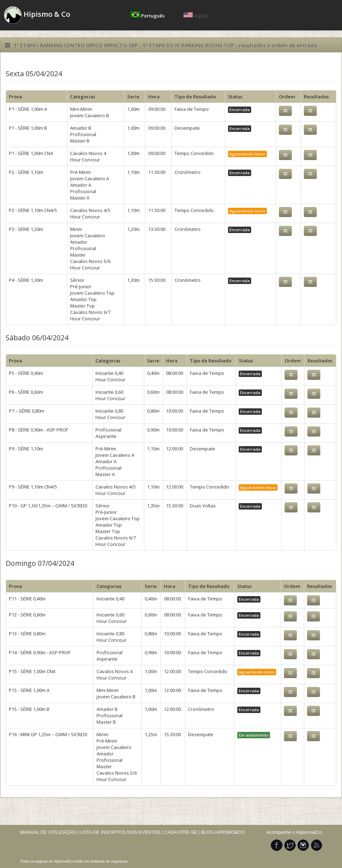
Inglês (196, 16)
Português (148, 16)
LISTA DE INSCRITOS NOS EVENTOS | (121, 832)
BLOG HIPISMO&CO (223, 832)
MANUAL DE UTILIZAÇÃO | (49, 832)
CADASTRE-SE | (183, 832)
